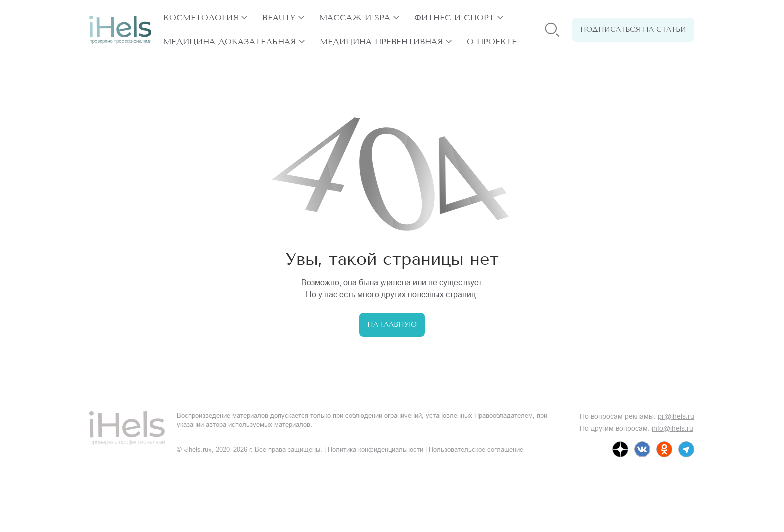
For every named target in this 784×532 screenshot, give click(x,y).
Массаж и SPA (355, 18)
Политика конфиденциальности (376, 449)
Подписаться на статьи (633, 30)
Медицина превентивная (381, 42)
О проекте (492, 42)
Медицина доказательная (230, 42)
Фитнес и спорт (454, 18)
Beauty (279, 18)
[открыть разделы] (244, 18)
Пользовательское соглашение (476, 449)
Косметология (201, 18)
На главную (392, 324)
